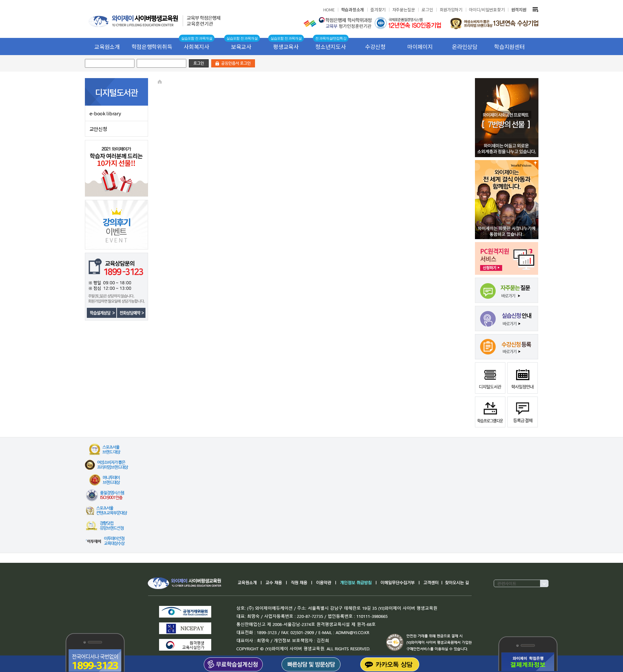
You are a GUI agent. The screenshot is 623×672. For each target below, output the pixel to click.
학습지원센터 (509, 46)
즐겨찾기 (378, 10)
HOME (329, 10)
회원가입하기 (451, 10)
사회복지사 (196, 46)
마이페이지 (420, 46)
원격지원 (519, 10)
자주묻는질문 (404, 10)
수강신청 (375, 46)
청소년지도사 (330, 46)
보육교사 (241, 46)
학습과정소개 (352, 10)
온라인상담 (465, 46)
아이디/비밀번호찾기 (487, 10)
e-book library (105, 113)
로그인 (427, 10)
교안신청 (98, 129)
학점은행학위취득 (152, 46)
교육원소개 (107, 46)
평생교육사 (286, 46)
